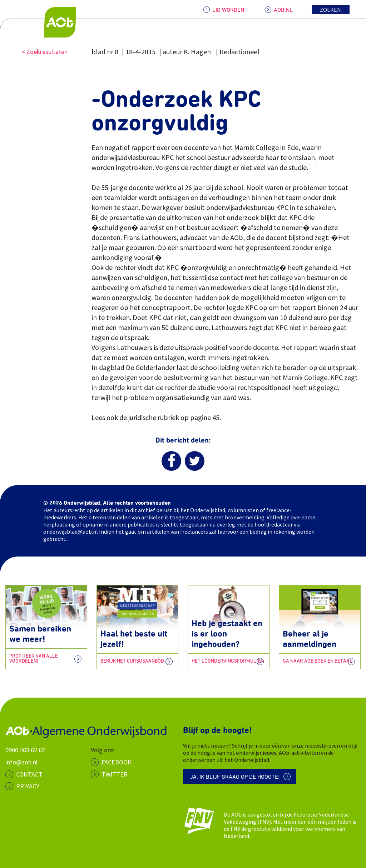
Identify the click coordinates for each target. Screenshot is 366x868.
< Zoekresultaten (45, 52)
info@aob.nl (21, 762)
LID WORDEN (228, 10)
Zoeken (330, 10)
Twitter (115, 774)
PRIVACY (28, 786)
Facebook (117, 762)
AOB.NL (283, 10)
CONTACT (29, 774)
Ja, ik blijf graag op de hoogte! (235, 777)
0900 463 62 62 (25, 750)
